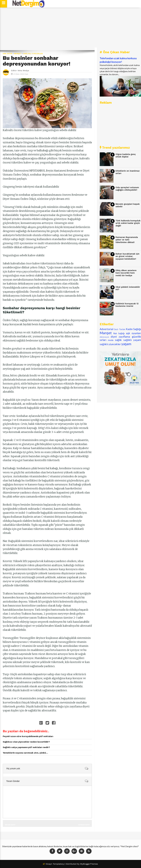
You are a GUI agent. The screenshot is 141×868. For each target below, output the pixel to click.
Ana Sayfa (8, 54)
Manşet (18, 54)
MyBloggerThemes (89, 864)
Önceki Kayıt (10, 825)
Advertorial (106, 329)
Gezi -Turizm (120, 329)
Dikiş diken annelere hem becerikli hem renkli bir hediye (126, 273)
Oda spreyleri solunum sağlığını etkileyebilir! (127, 189)
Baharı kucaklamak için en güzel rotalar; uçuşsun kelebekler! (127, 256)
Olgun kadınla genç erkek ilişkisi (126, 156)
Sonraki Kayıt (84, 825)
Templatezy (58, 864)
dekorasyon (104, 337)
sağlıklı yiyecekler (33, 54)
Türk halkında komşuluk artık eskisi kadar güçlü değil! (128, 223)
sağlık (118, 340)
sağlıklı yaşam (132, 340)
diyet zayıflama (120, 337)
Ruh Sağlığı (119, 333)
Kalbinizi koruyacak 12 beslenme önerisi (127, 305)
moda (111, 340)
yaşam (126, 344)
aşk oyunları (133, 333)
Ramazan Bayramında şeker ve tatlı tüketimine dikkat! (127, 240)
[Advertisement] (70, 29)
